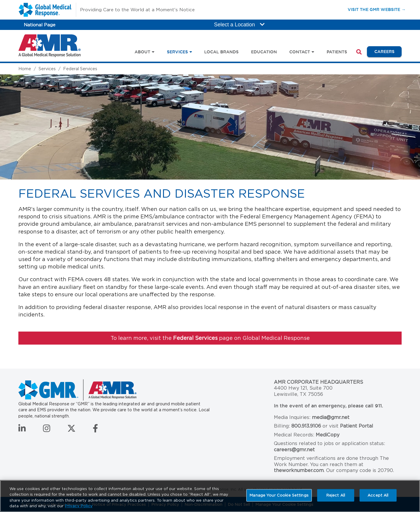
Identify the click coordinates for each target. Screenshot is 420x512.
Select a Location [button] (239, 25)
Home (25, 69)
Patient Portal (357, 426)
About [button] (142, 52)
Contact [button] (300, 52)
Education (264, 52)
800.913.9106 (306, 426)
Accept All (378, 495)
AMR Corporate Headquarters (318, 382)
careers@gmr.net (294, 450)
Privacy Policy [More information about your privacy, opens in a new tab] (79, 506)
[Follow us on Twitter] (71, 430)
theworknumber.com (299, 470)
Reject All (336, 495)
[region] (210, 496)
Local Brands (221, 52)
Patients (337, 52)
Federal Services (80, 69)
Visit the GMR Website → (377, 9)
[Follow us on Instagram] (47, 430)
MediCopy (328, 435)
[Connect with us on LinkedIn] (22, 430)
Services (47, 69)
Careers (388, 51)
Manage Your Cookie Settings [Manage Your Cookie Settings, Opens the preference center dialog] (279, 495)
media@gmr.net (331, 417)
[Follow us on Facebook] (95, 430)
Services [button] (177, 52)
